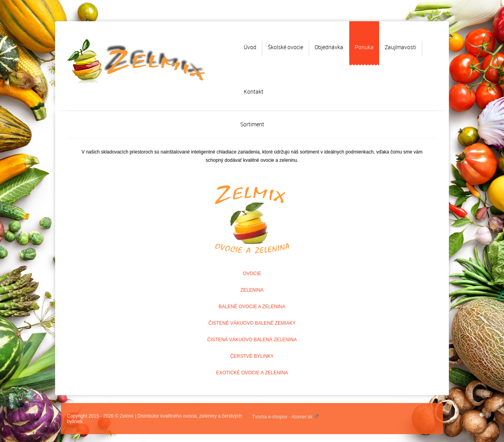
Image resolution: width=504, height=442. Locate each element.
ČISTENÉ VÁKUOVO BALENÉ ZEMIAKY (252, 323)
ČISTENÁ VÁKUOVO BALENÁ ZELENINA (252, 340)
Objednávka (329, 47)
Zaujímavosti (400, 47)
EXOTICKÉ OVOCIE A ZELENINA (252, 373)
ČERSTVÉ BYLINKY (252, 356)
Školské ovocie (285, 47)
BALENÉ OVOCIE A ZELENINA (252, 307)
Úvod (250, 47)
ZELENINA (252, 290)
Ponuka (364, 47)
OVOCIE (252, 274)
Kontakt (254, 92)
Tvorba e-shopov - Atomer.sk (285, 417)
